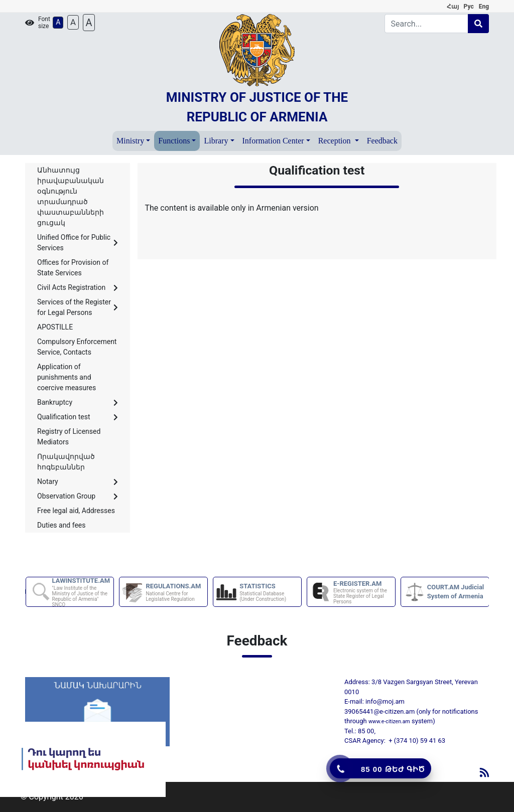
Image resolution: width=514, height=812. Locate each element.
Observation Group (78, 496)
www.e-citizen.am (389, 721)
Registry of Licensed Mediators (69, 437)
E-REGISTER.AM (364, 592)
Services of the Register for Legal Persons (78, 307)
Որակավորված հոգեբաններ (66, 462)
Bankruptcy (78, 402)
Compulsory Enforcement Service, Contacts (77, 347)
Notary (78, 481)
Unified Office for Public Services (78, 242)
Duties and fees (61, 525)
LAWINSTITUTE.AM (83, 592)
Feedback (382, 141)
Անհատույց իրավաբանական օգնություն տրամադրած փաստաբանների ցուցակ (71, 196)
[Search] (427, 24)
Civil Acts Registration (78, 287)
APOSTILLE (55, 327)
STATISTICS (270, 592)
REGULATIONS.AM (176, 592)
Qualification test (78, 417)
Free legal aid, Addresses (76, 511)
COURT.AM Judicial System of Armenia (456, 592)
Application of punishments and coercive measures (67, 377)
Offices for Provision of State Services (73, 268)
